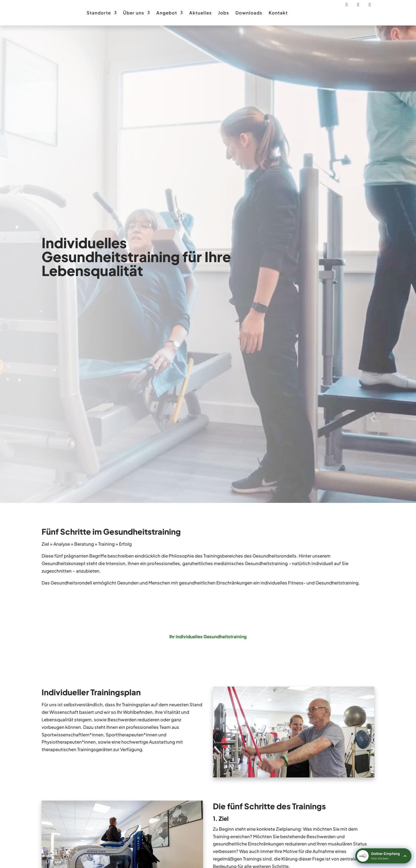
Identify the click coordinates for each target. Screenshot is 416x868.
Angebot (167, 13)
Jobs (224, 13)
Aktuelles (200, 13)
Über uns (134, 13)
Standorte (99, 13)
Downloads (249, 13)
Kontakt (278, 13)
